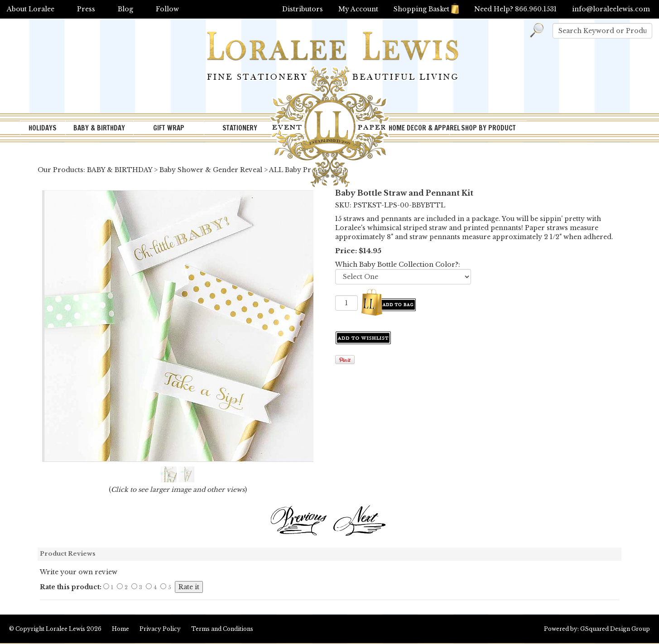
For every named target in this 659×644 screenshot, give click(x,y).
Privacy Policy (160, 629)
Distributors (303, 9)
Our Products (60, 170)
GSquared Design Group (615, 629)
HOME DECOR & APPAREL (419, 128)
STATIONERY (240, 128)
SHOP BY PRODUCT (488, 128)
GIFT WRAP (169, 128)
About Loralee (31, 9)
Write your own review (79, 572)
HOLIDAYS (43, 128)
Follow (167, 9)
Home (120, 629)
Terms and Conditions (222, 629)
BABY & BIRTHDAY (99, 128)
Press (86, 9)
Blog (125, 9)
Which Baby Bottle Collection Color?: (398, 264)
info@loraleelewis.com (611, 9)
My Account (358, 9)
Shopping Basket (426, 9)
